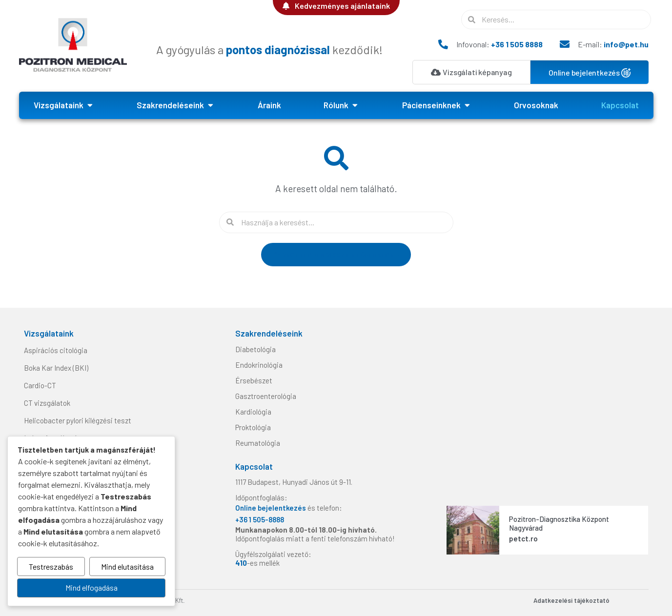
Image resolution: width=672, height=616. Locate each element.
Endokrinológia (259, 365)
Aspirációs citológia (56, 350)
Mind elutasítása (127, 567)
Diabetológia (255, 349)
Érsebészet (254, 380)
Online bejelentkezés (271, 508)
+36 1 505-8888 (260, 519)
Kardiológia (253, 412)
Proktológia (253, 427)
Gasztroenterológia (266, 396)
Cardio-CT (40, 385)
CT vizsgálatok (47, 403)
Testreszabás (51, 567)
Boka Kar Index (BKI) (56, 368)
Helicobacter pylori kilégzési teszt (78, 420)
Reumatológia (258, 443)
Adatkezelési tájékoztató (571, 600)
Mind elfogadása (92, 588)
